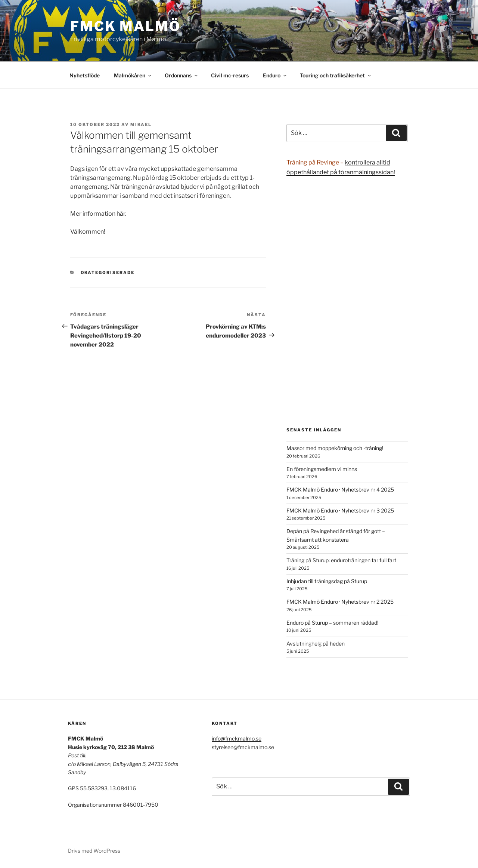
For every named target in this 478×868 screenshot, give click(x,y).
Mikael (141, 124)
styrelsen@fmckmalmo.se (243, 747)
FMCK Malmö (125, 26)
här (121, 214)
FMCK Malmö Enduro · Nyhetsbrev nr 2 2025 (340, 602)
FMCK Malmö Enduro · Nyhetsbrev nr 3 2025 (340, 510)
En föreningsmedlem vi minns (322, 469)
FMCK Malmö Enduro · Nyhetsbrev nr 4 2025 (340, 490)
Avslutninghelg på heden (316, 644)
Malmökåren (133, 75)
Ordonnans (182, 75)
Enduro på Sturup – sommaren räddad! (332, 623)
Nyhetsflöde (85, 75)
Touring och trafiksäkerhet (336, 75)
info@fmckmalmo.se (237, 738)
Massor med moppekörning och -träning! (335, 448)
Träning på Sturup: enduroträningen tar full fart (341, 560)
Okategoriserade (108, 273)
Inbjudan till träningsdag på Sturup (327, 581)
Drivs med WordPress (94, 851)
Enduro (275, 75)
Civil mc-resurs (230, 75)
